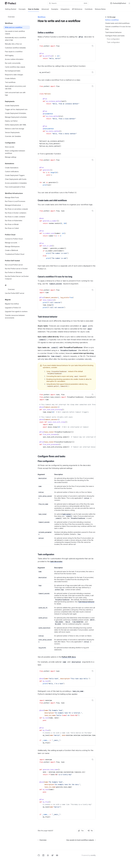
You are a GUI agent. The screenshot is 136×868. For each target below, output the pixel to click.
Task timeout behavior (113, 32)
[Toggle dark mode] (129, 3)
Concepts (22, 10)
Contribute (89, 10)
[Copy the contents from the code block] (93, 46)
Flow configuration (113, 39)
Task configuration (113, 42)
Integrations (65, 10)
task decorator (56, 561)
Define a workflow (112, 20)
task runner (67, 514)
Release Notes (100, 10)
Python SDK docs (69, 657)
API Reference (77, 10)
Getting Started (11, 10)
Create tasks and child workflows (117, 23)
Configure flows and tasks (115, 36)
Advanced (45, 10)
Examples (55, 10)
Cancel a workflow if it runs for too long (118, 28)
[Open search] (68, 3)
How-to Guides (34, 10)
